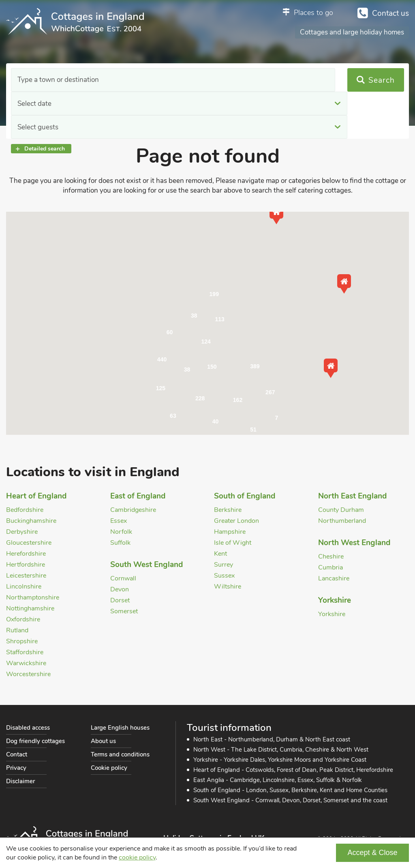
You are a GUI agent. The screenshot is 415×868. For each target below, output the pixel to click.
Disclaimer (20, 781)
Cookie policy (109, 768)
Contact (17, 754)
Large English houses (120, 728)
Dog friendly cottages (35, 741)
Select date (147, 80)
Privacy (16, 768)
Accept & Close (372, 853)
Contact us (390, 13)
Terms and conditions (120, 754)
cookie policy (137, 857)
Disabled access (28, 728)
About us (103, 741)
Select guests (262, 80)
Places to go (313, 13)
